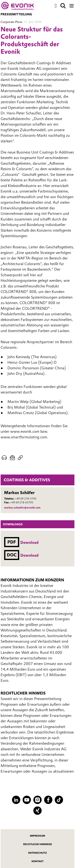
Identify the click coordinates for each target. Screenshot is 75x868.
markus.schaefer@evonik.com (22, 508)
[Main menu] (72, 6)
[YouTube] (27, 800)
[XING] (37, 811)
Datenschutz (37, 853)
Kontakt (38, 861)
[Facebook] (48, 800)
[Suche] (63, 6)
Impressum (37, 836)
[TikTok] (59, 800)
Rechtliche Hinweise (38, 844)
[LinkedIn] (16, 800)
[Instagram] (37, 800)
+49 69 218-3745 (26, 499)
